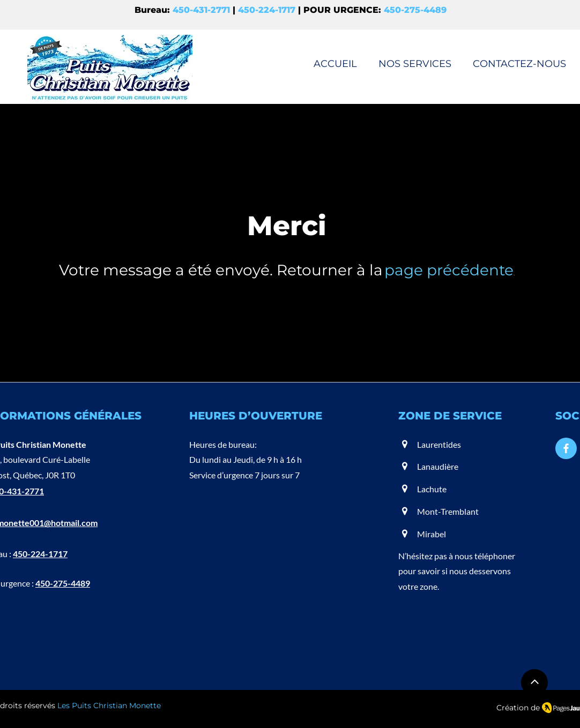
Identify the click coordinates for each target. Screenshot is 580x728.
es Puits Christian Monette (111, 706)
